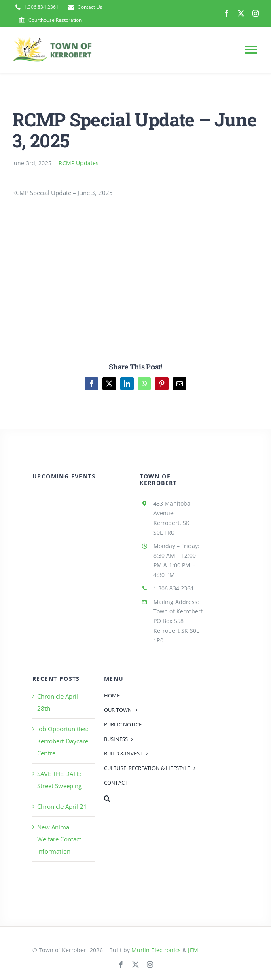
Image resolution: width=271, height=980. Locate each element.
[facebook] (227, 13)
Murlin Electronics (156, 950)
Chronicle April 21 (62, 806)
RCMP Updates (79, 163)
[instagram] (256, 13)
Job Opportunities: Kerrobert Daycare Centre (63, 741)
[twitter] (241, 13)
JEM (193, 950)
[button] (153, 798)
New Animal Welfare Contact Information (59, 839)
